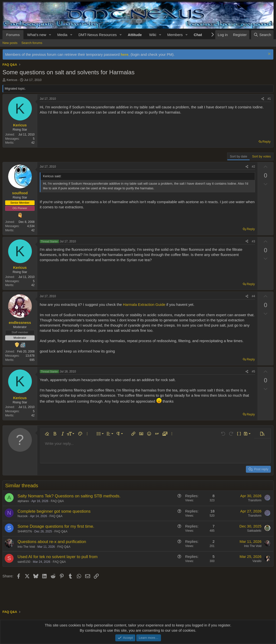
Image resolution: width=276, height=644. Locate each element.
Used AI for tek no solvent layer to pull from (58, 557)
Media (62, 35)
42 (33, 143)
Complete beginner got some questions (54, 511)
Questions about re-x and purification (52, 542)
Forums (13, 35)
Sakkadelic (254, 531)
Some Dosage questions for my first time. (56, 526)
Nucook (23, 516)
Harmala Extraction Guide (144, 304)
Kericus (12, 80)
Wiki (153, 35)
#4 (253, 296)
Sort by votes (261, 156)
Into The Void (26, 547)
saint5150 (24, 562)
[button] (50, 35)
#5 (253, 371)
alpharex (23, 501)
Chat (198, 35)
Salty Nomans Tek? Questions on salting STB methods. (69, 496)
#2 (253, 167)
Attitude (135, 35)
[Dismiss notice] (269, 54)
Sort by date (238, 156)
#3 (253, 241)
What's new (37, 35)
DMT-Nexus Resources (98, 35)
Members (175, 35)
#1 (269, 99)
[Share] (263, 99)
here (125, 54)
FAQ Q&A (57, 501)
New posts (10, 43)
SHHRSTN (25, 531)
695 (32, 360)
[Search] (262, 35)
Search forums (32, 43)
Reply (266, 142)
